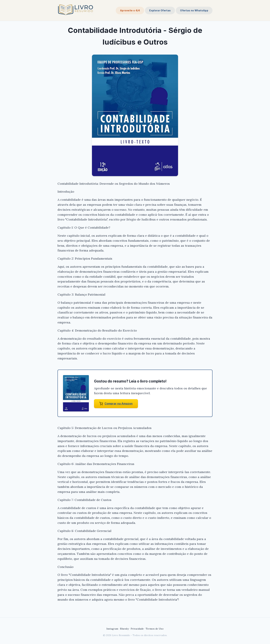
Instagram (112, 629)
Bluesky (124, 629)
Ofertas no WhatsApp (194, 10)
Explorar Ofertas (160, 10)
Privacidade (137, 629)
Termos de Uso (155, 629)
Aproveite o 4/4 (130, 10)
